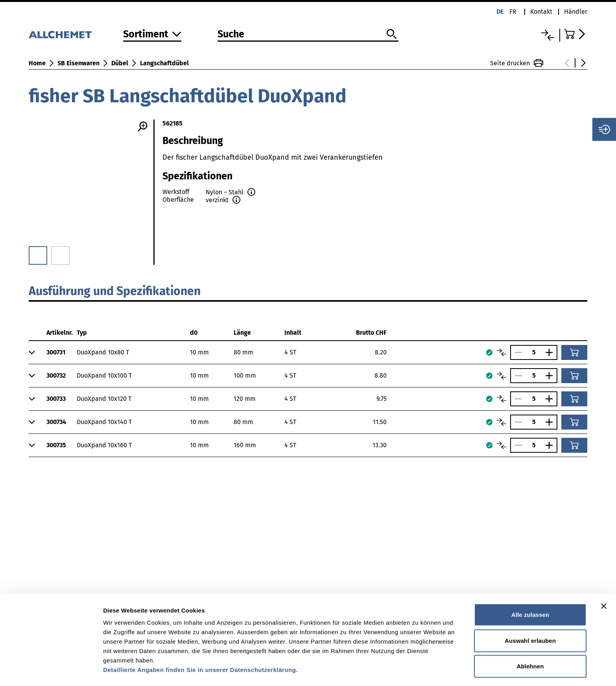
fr (513, 12)
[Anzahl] (534, 352)
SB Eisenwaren (78, 63)
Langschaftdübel (164, 63)
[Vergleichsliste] (548, 35)
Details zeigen (418, 670)
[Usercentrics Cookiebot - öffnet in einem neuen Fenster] (51, 671)
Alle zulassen (530, 590)
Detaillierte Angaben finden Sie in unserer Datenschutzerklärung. (200, 645)
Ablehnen (530, 641)
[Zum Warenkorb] (576, 34)
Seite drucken (517, 63)
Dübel (120, 63)
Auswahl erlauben (530, 616)
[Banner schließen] (604, 581)
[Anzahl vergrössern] (551, 352)
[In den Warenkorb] (574, 352)
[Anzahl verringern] (516, 352)
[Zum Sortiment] (152, 35)
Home (37, 63)
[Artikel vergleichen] (502, 352)
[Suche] (308, 35)
